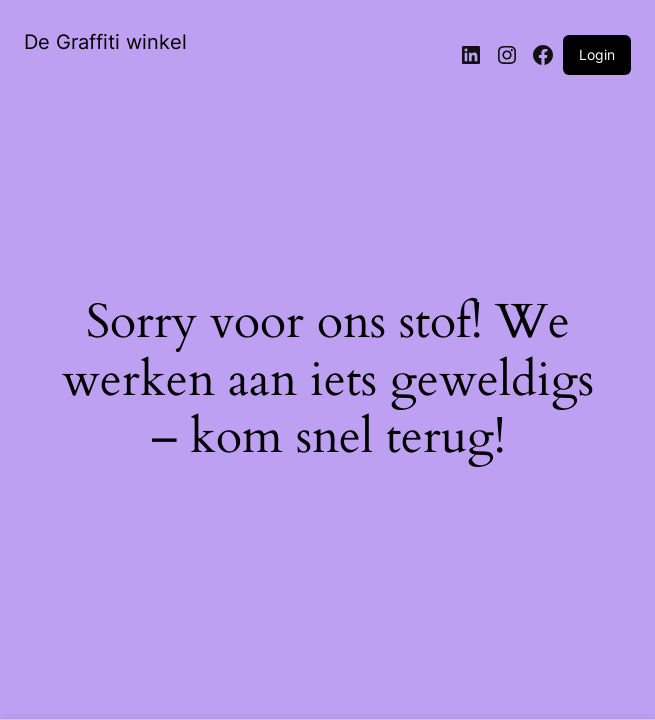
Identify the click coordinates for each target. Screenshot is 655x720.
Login (597, 54)
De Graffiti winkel (105, 42)
